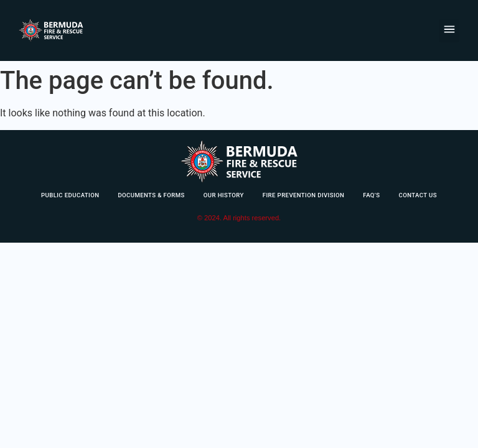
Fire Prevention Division (304, 195)
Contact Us (418, 195)
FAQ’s (371, 195)
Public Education (70, 195)
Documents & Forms (151, 195)
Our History (224, 195)
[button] (449, 31)
